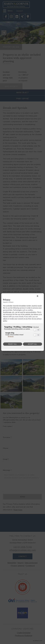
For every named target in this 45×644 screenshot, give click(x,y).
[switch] (37, 330)
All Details (11, 337)
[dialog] (22, 322)
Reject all (13, 344)
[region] (22, 332)
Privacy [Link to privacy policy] (11, 302)
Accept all (32, 344)
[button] (35, 330)
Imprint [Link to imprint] (5, 302)
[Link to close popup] (39, 298)
